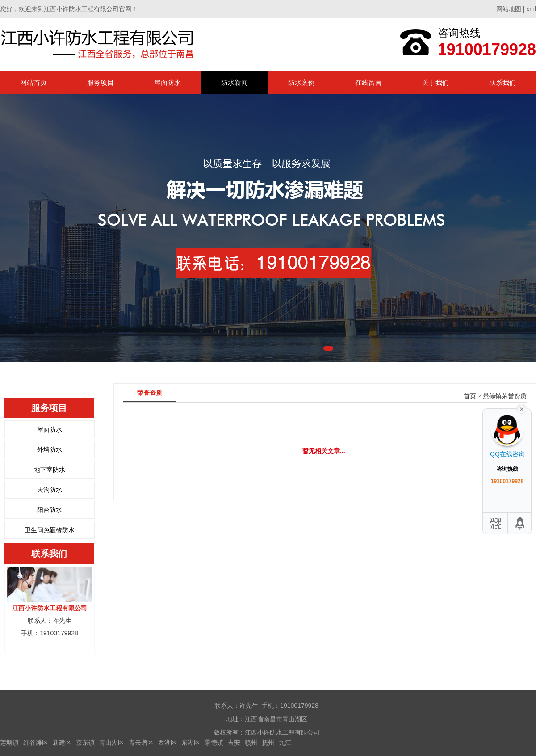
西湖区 (167, 743)
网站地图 (509, 9)
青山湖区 (112, 743)
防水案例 (301, 82)
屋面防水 (167, 82)
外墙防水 (50, 449)
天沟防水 (50, 490)
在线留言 (368, 82)
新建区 (62, 743)
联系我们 (502, 82)
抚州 (268, 743)
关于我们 (435, 82)
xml (531, 9)
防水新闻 (234, 82)
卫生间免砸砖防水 (50, 530)
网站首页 (33, 82)
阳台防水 (50, 510)
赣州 (251, 743)
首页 (470, 396)
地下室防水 (50, 470)
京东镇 (85, 743)
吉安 (234, 743)
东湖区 (191, 743)
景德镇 (214, 743)
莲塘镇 (9, 743)
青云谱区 (141, 743)
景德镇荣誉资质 (505, 396)
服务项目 (100, 82)
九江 (285, 743)
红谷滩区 (36, 743)
